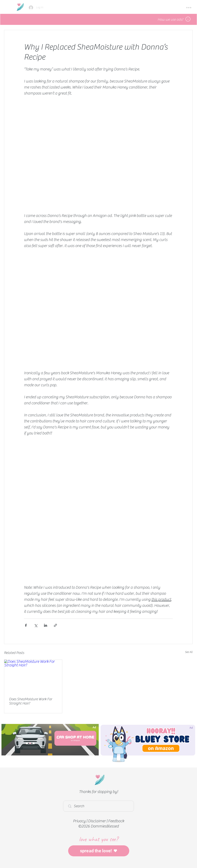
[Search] (100, 806)
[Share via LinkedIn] (46, 625)
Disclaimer (97, 821)
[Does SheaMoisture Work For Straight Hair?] (33, 676)
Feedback (116, 821)
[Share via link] (55, 625)
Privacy (79, 821)
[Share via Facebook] (26, 625)
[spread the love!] (99, 851)
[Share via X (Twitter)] (36, 625)
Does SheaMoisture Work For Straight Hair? (31, 701)
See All (189, 652)
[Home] (20, 7)
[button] (189, 8)
